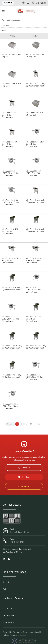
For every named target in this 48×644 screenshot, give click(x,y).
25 (31, 424)
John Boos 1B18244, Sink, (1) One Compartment (10, 115)
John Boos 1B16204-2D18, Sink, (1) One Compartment (34, 260)
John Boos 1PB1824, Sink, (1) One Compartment (34, 319)
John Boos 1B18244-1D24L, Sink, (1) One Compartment (10, 406)
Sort (35, 36)
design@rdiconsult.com (19, 532)
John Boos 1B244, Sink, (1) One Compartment (35, 201)
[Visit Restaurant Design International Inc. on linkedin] (4, 559)
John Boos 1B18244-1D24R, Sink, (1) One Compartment (34, 377)
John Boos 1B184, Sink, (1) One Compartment (35, 85)
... (26, 424)
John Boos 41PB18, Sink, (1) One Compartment (12, 347)
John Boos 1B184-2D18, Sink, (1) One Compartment (11, 260)
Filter (13, 36)
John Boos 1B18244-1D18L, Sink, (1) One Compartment (34, 290)
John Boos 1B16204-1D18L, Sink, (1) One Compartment (34, 173)
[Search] (24, 20)
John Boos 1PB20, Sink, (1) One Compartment (11, 288)
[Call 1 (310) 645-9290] (28, 3)
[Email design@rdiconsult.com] (23, 3)
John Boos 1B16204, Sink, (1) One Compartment (10, 144)
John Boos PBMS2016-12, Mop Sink (35, 55)
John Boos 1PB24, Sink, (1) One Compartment (11, 376)
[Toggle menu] (3, 11)
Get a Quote (24, 477)
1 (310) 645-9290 (17, 542)
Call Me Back (39, 3)
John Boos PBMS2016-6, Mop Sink (12, 55)
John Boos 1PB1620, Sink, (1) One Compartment (10, 231)
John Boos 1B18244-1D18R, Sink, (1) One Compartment (10, 319)
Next (38, 424)
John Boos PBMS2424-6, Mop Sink (12, 85)
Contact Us (8, 3)
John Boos (6, 25)
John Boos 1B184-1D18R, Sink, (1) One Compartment (10, 173)
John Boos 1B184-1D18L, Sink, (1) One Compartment (36, 144)
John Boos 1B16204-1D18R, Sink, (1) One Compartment (10, 202)
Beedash (23, 635)
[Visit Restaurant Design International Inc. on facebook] (9, 559)
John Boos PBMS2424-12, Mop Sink (35, 114)
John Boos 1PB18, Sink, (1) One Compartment (35, 230)
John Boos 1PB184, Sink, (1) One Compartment (36, 347)
